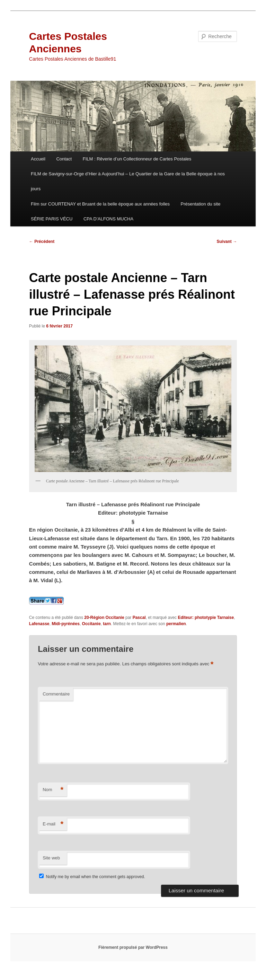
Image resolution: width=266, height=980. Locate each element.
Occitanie (91, 624)
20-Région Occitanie (104, 618)
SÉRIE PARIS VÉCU (52, 219)
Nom (53, 790)
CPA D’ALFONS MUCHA (108, 219)
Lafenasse (39, 624)
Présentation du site (201, 204)
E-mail (53, 824)
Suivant (227, 242)
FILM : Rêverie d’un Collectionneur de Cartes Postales (137, 159)
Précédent (42, 242)
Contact (64, 159)
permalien (176, 624)
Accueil (38, 159)
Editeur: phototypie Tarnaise (206, 618)
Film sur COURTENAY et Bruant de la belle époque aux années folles (100, 204)
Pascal (139, 618)
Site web (51, 858)
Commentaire (56, 694)
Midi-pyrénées (66, 624)
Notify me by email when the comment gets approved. (92, 877)
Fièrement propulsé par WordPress (133, 947)
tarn (107, 624)
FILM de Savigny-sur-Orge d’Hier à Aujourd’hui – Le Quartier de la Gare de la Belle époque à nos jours (128, 181)
